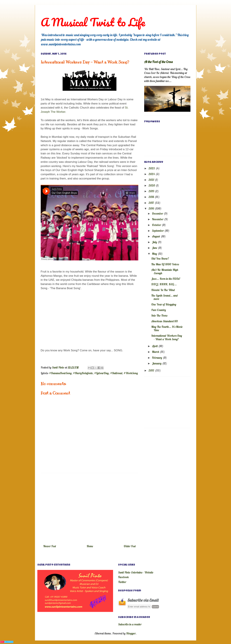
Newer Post (50, 546)
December (158, 213)
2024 (152, 174)
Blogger (131, 633)
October (157, 225)
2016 (152, 208)
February (157, 358)
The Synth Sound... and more (164, 297)
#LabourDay (101, 373)
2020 (152, 185)
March (156, 352)
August (156, 236)
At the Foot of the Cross (158, 62)
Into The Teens (159, 315)
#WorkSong (131, 373)
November (158, 219)
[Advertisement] (90, 507)
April (155, 346)
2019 (152, 191)
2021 (152, 180)
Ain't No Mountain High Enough (165, 271)
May (155, 254)
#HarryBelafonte (83, 373)
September (158, 231)
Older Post (130, 546)
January (157, 363)
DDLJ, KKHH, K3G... (164, 284)
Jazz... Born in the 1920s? (166, 279)
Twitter (122, 582)
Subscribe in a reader (130, 624)
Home (90, 546)
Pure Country (159, 310)
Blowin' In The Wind (163, 290)
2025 (152, 168)
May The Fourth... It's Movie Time (167, 328)
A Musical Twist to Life (93, 22)
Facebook (123, 577)
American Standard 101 (164, 321)
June (155, 248)
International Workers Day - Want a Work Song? (167, 337)
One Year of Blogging (164, 304)
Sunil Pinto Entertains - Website (136, 572)
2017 (152, 203)
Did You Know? (160, 258)
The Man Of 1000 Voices (165, 264)
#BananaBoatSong (60, 373)
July (155, 242)
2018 (152, 197)
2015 (152, 370)
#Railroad (116, 373)
